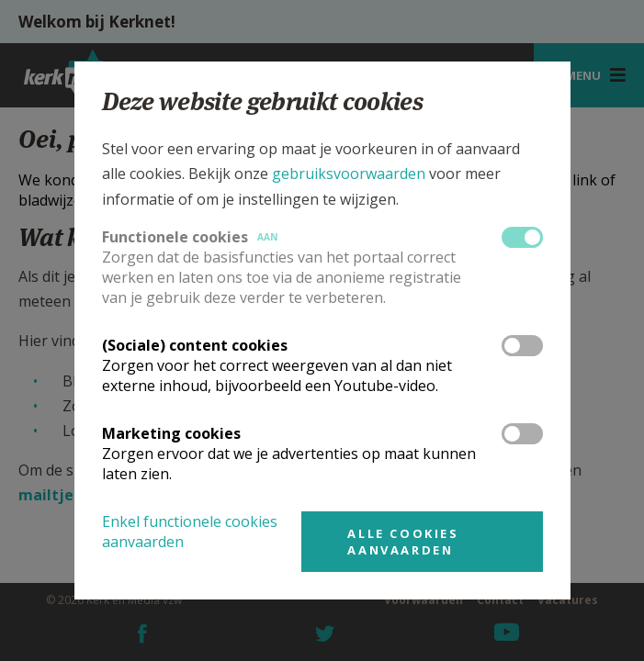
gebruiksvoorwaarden (349, 174)
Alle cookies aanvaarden (403, 542)
